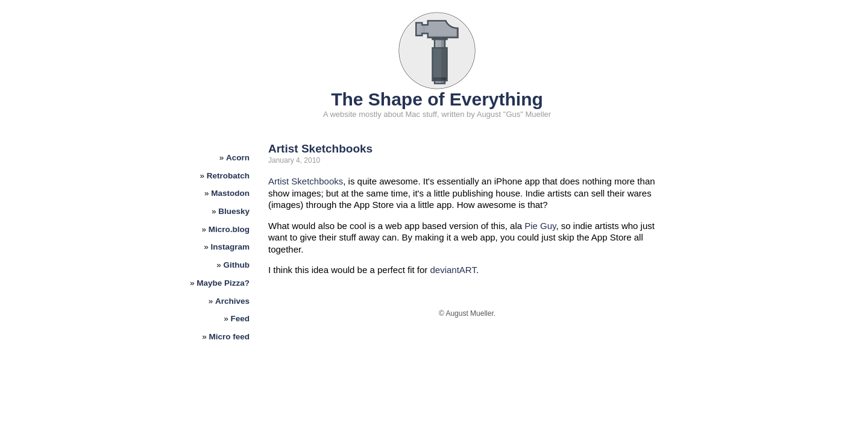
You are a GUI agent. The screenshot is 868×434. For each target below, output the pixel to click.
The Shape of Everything (437, 99)
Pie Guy (540, 226)
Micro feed (230, 337)
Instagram (231, 247)
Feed (241, 319)
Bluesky (234, 211)
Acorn (238, 158)
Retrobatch (228, 176)
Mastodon (230, 193)
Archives (232, 301)
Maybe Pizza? (223, 283)
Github (237, 265)
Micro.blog (229, 229)
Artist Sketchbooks (320, 149)
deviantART (453, 270)
